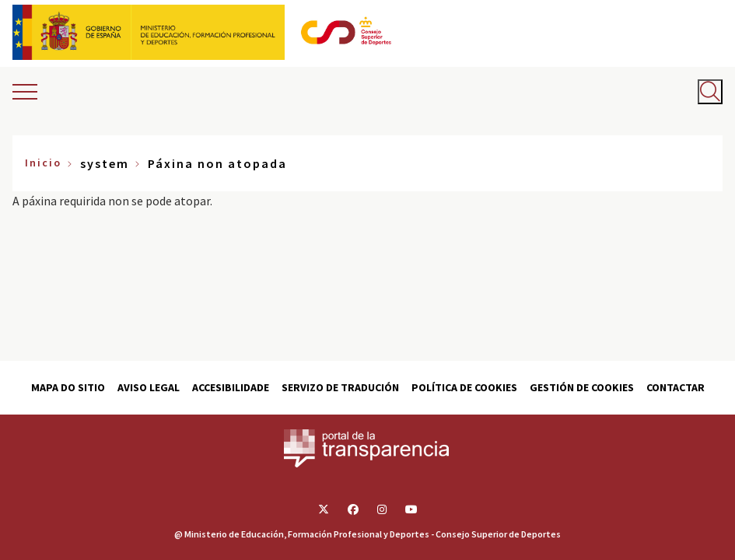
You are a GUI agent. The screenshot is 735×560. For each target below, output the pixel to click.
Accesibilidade (231, 387)
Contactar (675, 387)
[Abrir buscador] (710, 92)
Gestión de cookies (582, 387)
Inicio (43, 163)
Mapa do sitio (68, 387)
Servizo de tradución (340, 387)
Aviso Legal (149, 387)
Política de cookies (464, 387)
